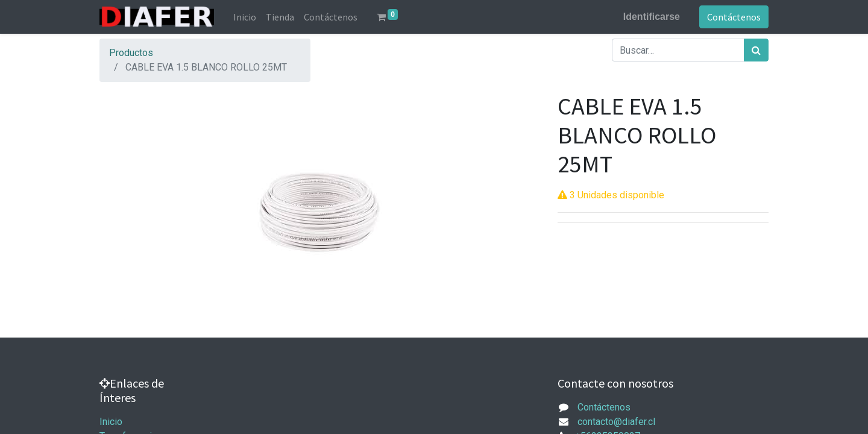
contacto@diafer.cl (616, 422)
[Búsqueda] (756, 50)
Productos (131, 53)
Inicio (111, 422)
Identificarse (652, 17)
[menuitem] (245, 17)
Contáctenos (734, 17)
